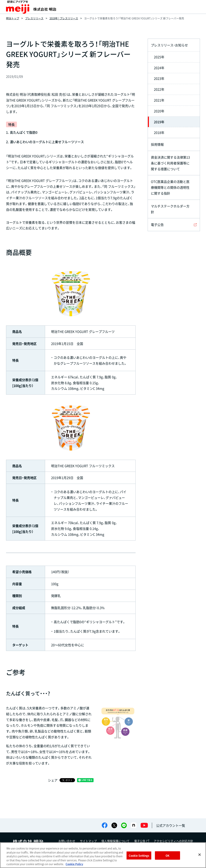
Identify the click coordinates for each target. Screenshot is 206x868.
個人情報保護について (115, 841)
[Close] (200, 855)
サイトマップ (88, 841)
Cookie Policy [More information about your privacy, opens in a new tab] (74, 864)
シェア (53, 780)
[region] (103, 855)
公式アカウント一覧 (171, 825)
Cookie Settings (139, 855)
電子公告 (142, 841)
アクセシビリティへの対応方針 (173, 841)
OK (167, 855)
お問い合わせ (67, 841)
